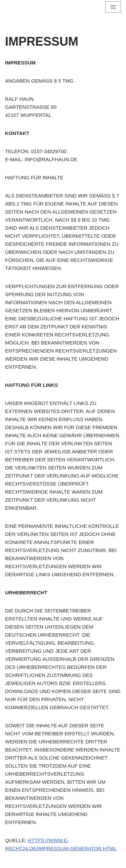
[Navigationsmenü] (113, 7)
